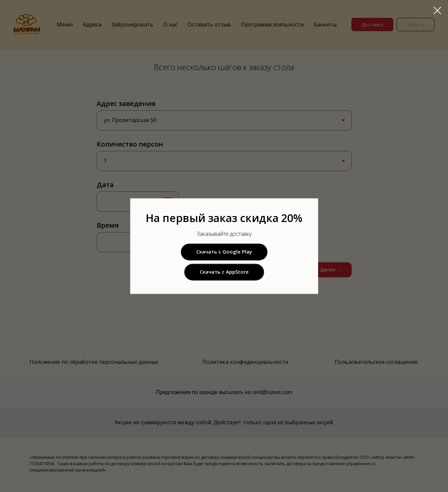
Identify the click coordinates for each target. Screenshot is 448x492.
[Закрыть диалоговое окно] (437, 11)
